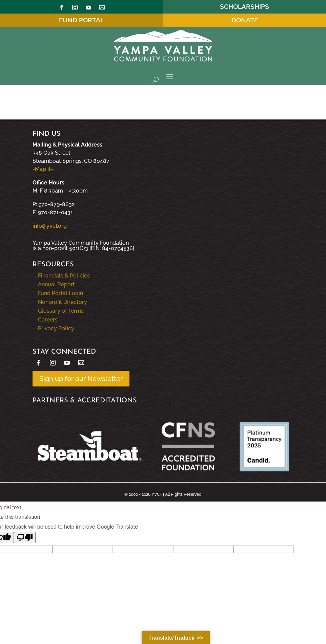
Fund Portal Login (60, 293)
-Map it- (43, 169)
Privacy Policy (56, 328)
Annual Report (56, 284)
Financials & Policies (64, 276)
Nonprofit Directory (63, 302)
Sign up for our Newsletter (81, 379)
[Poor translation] (25, 538)
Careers (48, 320)
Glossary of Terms (61, 311)
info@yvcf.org (50, 226)
